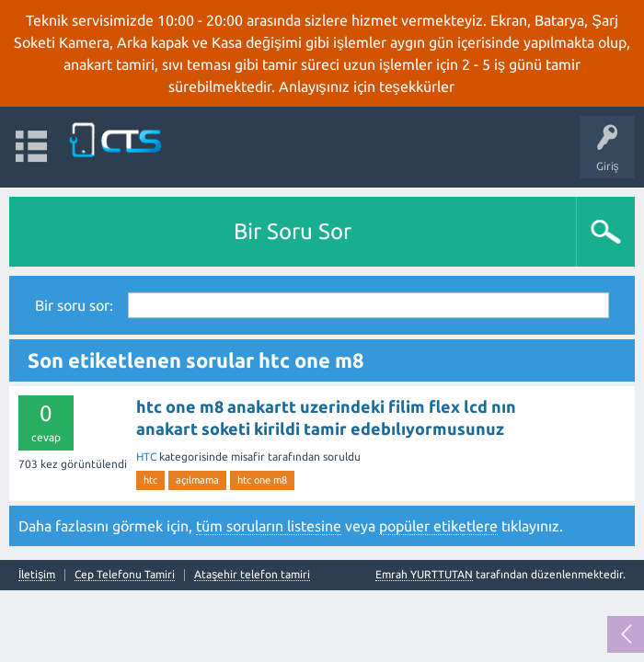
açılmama (197, 480)
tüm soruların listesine (269, 526)
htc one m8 (262, 480)
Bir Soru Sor (293, 231)
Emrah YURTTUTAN (424, 574)
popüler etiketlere (438, 526)
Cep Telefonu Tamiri (125, 575)
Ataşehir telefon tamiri (252, 575)
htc (150, 480)
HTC (146, 457)
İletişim (37, 575)
